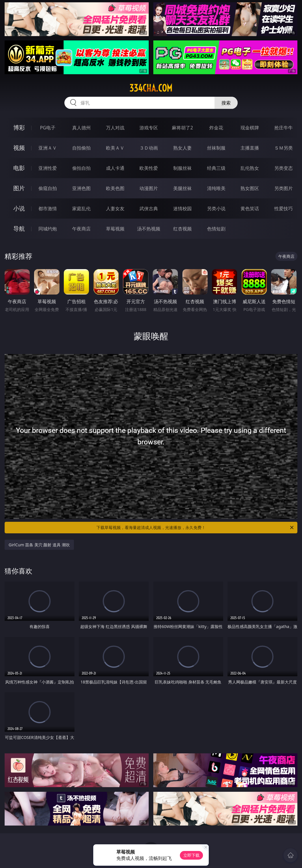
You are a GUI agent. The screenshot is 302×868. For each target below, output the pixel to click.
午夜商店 (81, 229)
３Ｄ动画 (149, 148)
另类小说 (216, 208)
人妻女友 (115, 208)
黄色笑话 (250, 208)
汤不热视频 (149, 229)
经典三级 (216, 168)
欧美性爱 (149, 168)
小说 (19, 208)
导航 (19, 229)
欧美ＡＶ (115, 148)
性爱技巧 (284, 208)
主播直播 (250, 148)
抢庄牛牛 (284, 128)
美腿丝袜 (182, 188)
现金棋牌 (250, 128)
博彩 (19, 127)
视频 (19, 148)
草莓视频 (115, 229)
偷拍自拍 (81, 168)
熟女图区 (250, 188)
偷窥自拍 (48, 188)
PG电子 (48, 128)
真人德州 (81, 128)
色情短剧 (216, 229)
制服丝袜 (182, 168)
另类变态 (284, 168)
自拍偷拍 (81, 148)
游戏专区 (149, 128)
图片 (19, 188)
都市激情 (48, 208)
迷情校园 (182, 208)
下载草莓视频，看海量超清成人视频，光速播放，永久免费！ (195, 528)
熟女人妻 (182, 148)
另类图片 (284, 188)
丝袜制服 (216, 148)
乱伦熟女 (250, 168)
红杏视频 (182, 229)
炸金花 (216, 128)
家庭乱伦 (81, 208)
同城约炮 (48, 229)
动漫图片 (149, 188)
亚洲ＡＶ (48, 148)
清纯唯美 (216, 188)
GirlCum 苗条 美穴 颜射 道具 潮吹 (39, 545)
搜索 (226, 103)
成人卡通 (115, 168)
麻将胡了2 (182, 128)
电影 (19, 168)
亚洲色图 (81, 188)
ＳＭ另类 (284, 148)
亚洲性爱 (48, 168)
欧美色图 (115, 188)
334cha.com (151, 88)
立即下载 (191, 855)
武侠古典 (149, 208)
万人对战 (115, 128)
